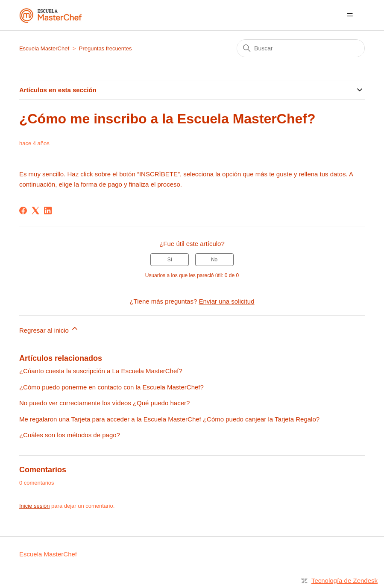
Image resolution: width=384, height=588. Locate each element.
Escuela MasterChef (44, 48)
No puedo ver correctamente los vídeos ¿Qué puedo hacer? (104, 403)
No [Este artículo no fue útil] (214, 260)
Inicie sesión (35, 506)
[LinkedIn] (48, 211)
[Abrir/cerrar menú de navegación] (350, 15)
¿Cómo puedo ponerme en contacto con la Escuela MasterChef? (111, 387)
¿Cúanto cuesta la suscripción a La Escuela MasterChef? (101, 371)
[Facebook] (23, 211)
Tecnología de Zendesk (344, 581)
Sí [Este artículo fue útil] (170, 260)
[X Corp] (35, 211)
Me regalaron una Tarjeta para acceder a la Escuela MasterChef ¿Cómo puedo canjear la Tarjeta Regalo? (169, 419)
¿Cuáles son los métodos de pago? (70, 435)
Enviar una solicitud (226, 301)
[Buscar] (301, 48)
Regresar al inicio (49, 329)
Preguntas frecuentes (106, 48)
